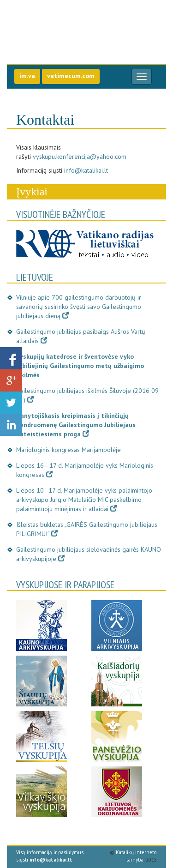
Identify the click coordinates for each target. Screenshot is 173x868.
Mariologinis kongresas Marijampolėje (69, 450)
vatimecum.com (71, 76)
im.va (27, 76)
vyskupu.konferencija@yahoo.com (80, 157)
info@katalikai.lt (86, 170)
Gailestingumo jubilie (73, 23)
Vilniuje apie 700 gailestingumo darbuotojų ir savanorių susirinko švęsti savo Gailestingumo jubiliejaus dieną (79, 307)
